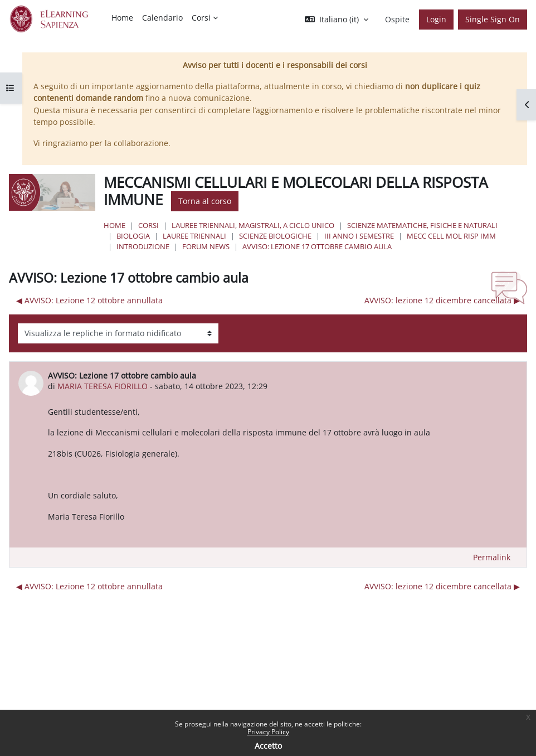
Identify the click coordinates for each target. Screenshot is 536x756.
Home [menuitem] (122, 18)
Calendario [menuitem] (162, 18)
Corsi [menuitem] (201, 18)
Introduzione (143, 246)
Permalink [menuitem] (492, 557)
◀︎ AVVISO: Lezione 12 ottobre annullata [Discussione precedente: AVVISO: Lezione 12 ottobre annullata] (89, 300)
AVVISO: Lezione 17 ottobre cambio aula (317, 246)
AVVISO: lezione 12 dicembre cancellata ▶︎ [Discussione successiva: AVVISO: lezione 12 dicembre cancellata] (442, 300)
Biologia (133, 236)
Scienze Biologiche (275, 236)
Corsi (148, 225)
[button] (337, 20)
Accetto (268, 746)
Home (114, 225)
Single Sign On (493, 19)
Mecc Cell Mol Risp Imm (451, 236)
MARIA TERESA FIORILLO (103, 386)
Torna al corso (205, 201)
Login (436, 19)
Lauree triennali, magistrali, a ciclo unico (253, 225)
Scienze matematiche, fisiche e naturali (422, 225)
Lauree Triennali (194, 236)
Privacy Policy (268, 732)
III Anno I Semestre (359, 236)
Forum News (206, 246)
